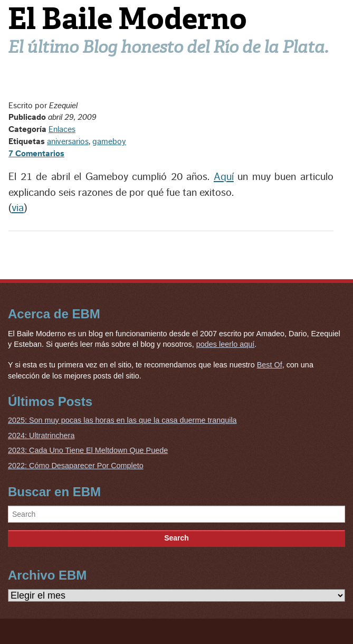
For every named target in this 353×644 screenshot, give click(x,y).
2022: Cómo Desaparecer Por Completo (76, 466)
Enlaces (62, 129)
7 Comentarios (36, 154)
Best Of (270, 365)
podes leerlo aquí (225, 344)
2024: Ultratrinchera (41, 435)
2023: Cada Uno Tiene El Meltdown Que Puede (88, 450)
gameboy (109, 141)
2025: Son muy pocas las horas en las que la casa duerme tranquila (122, 420)
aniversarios (68, 141)
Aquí (224, 177)
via (18, 208)
